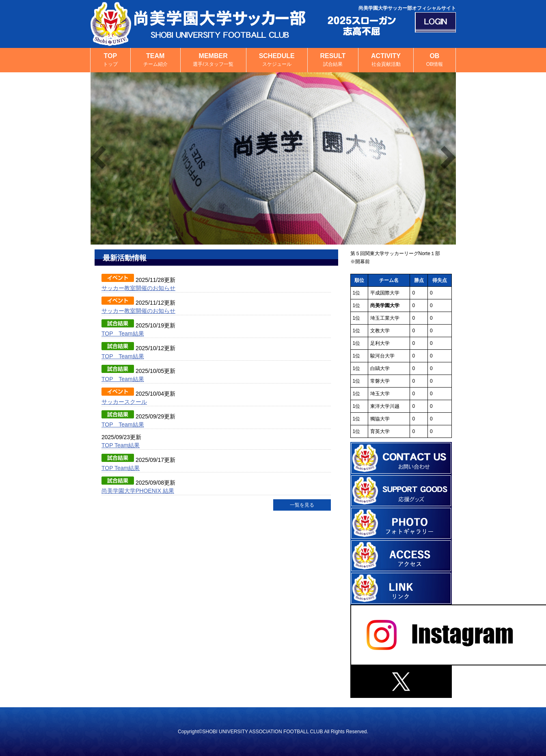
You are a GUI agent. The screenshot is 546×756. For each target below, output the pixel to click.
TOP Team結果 (123, 334)
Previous (98, 157)
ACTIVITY (386, 60)
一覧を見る (302, 505)
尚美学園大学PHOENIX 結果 (138, 491)
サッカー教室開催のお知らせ (138, 288)
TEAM (155, 60)
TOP (110, 60)
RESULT (333, 60)
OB (435, 60)
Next (448, 157)
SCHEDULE (277, 60)
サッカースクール (124, 402)
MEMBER (213, 60)
